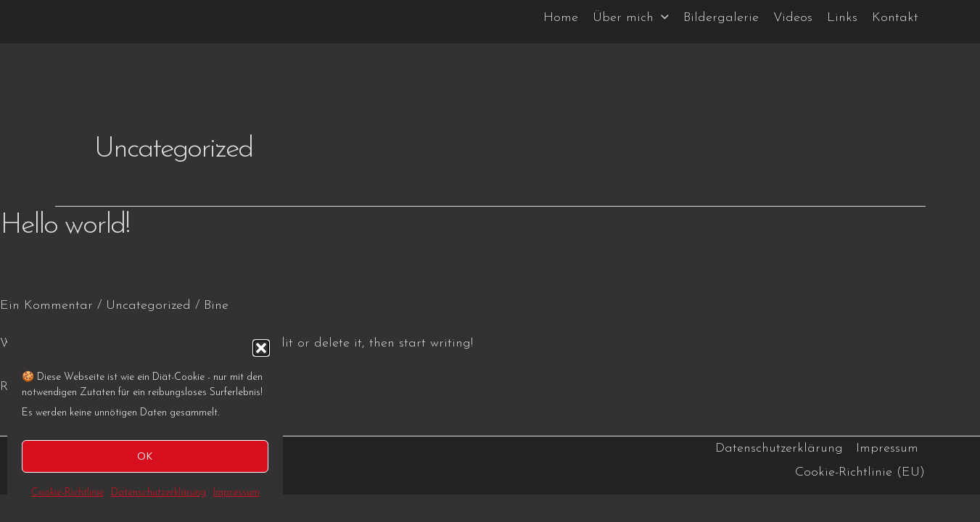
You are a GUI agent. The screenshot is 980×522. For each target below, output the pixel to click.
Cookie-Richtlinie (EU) (860, 472)
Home (561, 18)
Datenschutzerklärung (158, 493)
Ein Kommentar (46, 306)
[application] (661, 18)
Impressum (236, 493)
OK (145, 456)
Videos (793, 18)
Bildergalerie (721, 18)
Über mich (631, 18)
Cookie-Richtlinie (67, 493)
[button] (261, 348)
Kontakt (895, 18)
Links (842, 18)
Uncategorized (148, 306)
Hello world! (65, 225)
